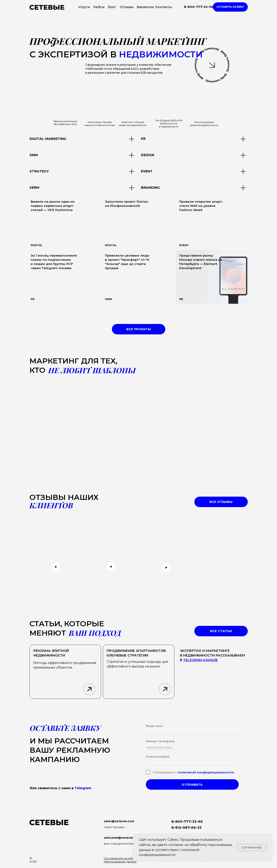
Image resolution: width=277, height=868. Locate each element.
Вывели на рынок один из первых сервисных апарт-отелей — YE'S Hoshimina (52, 206)
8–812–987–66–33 (186, 828)
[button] (230, 7)
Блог (112, 7)
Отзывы (127, 7)
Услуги (84, 7)
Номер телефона (160, 741)
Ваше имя (154, 726)
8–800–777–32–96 (187, 822)
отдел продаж (114, 827)
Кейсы (99, 7)
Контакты (164, 7)
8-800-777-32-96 (199, 7)
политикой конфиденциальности (206, 772)
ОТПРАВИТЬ (192, 785)
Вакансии (145, 7)
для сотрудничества (119, 843)
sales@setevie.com (119, 821)
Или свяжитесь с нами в (60, 788)
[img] (139, 223)
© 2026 (33, 860)
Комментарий (158, 756)
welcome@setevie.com (122, 838)
